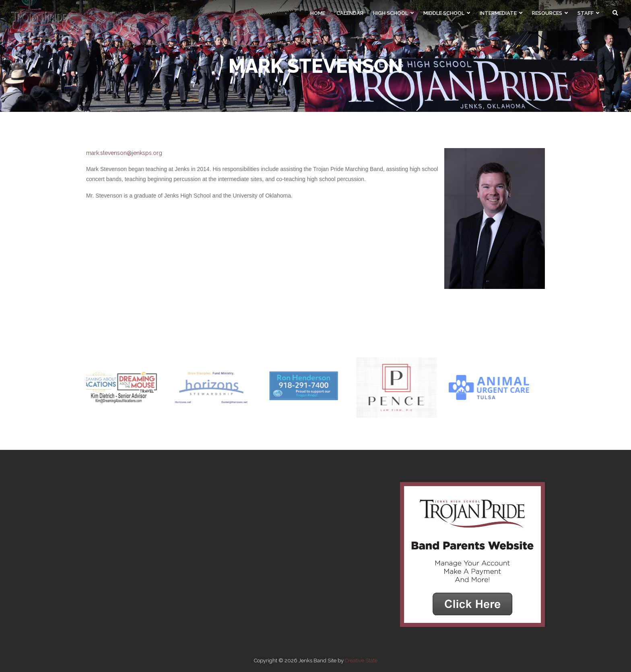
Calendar (350, 13)
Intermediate (501, 13)
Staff (588, 13)
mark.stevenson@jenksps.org (124, 153)
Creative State (361, 661)
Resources (550, 13)
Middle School (447, 13)
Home (318, 13)
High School (393, 13)
